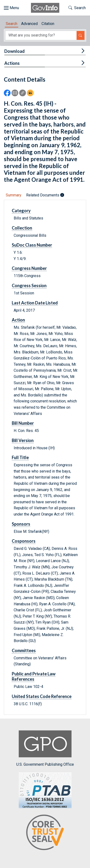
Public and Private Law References (34, 676)
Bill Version (23, 440)
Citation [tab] (48, 24)
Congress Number (29, 268)
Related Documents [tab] (45, 195)
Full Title (20, 457)
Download (15, 51)
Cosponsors (24, 541)
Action (18, 320)
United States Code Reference (42, 696)
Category (21, 211)
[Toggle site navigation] (11, 8)
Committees (24, 650)
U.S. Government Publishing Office (45, 749)
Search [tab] (12, 24)
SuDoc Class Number (32, 245)
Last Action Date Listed (35, 303)
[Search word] (41, 35)
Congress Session (29, 285)
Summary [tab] (14, 195)
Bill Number (23, 423)
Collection (22, 228)
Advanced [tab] (29, 24)
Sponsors (21, 524)
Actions (12, 63)
